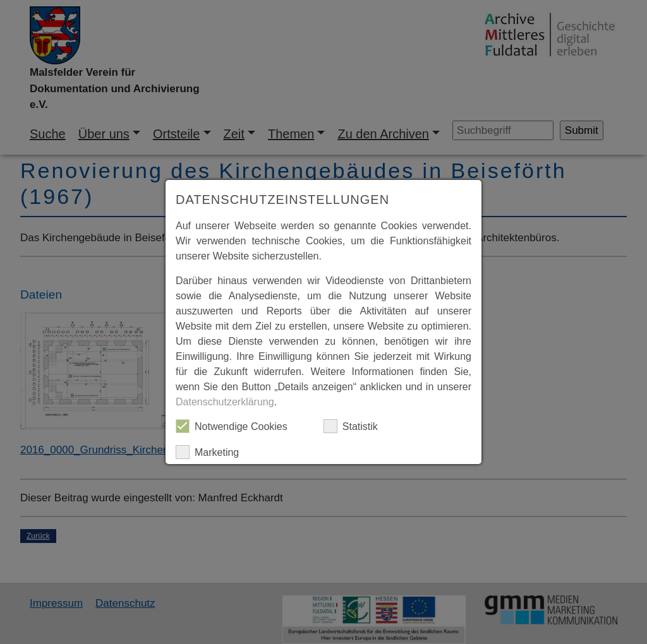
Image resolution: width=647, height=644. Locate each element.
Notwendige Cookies (232, 426)
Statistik (351, 426)
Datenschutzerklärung (225, 402)
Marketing (207, 452)
